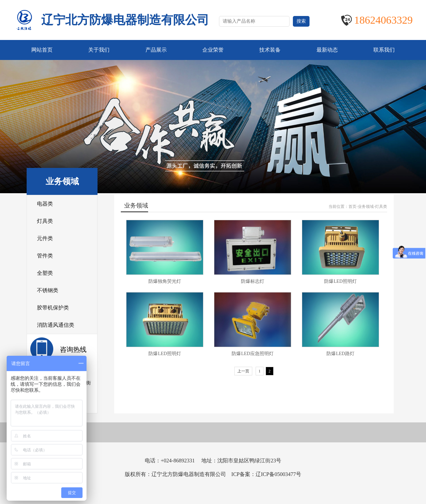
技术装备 (270, 50)
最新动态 (327, 50)
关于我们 (99, 50)
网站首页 (42, 50)
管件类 (45, 256)
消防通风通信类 (56, 325)
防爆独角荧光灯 (165, 281)
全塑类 (45, 273)
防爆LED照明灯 (340, 281)
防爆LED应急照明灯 (252, 354)
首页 (352, 207)
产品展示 (156, 50)
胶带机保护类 (53, 308)
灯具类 (45, 221)
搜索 (301, 21)
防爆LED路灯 (340, 354)
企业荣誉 (213, 50)
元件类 (45, 238)
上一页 (243, 371)
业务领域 (366, 207)
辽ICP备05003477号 (278, 474)
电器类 (45, 204)
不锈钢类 (48, 290)
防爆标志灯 (253, 281)
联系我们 (384, 50)
